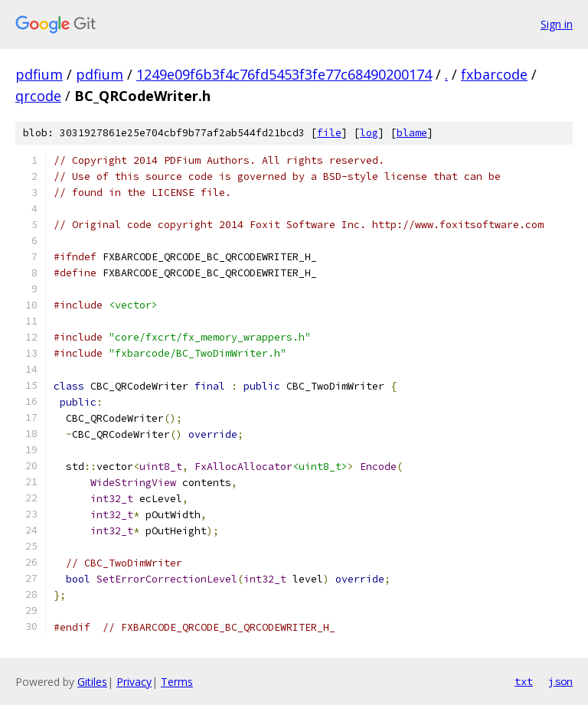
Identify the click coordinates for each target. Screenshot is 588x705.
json (560, 681)
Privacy (134, 682)
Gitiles (92, 682)
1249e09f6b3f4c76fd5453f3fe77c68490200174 (284, 74)
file (329, 133)
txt (524, 681)
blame (412, 133)
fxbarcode (494, 74)
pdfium (39, 74)
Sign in (557, 24)
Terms (177, 682)
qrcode (38, 96)
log (369, 133)
